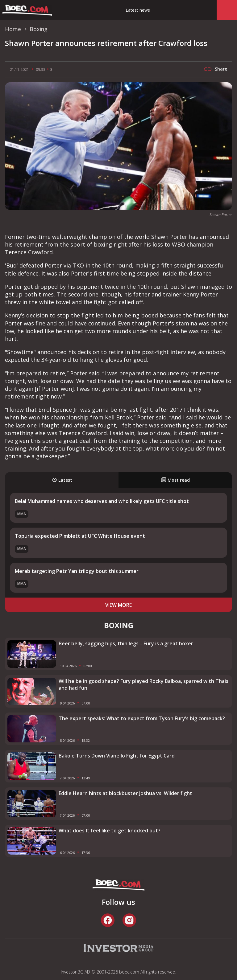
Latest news (138, 10)
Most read (175, 480)
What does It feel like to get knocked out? (110, 831)
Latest (62, 480)
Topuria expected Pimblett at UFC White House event (80, 536)
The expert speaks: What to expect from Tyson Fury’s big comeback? (142, 718)
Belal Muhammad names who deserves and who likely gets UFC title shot (102, 501)
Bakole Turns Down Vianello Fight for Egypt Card (117, 756)
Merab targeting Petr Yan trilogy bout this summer (77, 571)
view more (118, 605)
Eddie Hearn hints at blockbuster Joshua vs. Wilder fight (125, 793)
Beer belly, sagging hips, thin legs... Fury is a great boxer (126, 643)
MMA (22, 514)
